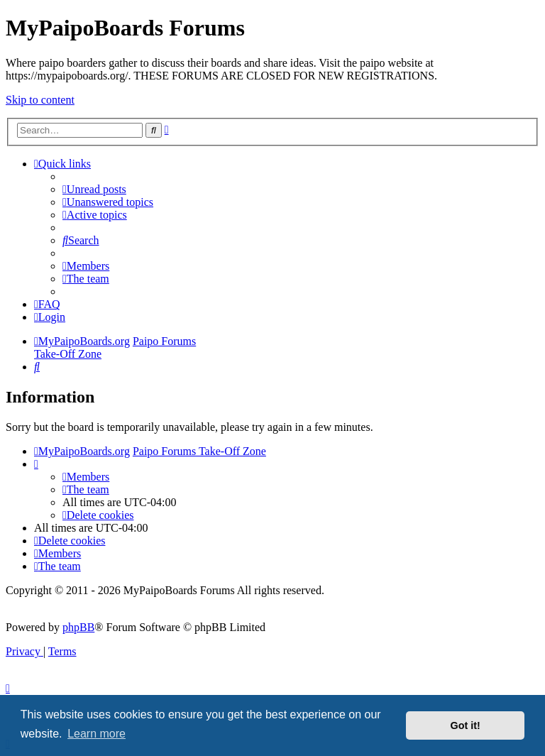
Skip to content (40, 100)
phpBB (78, 627)
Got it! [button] (466, 725)
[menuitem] (94, 189)
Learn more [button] (97, 734)
